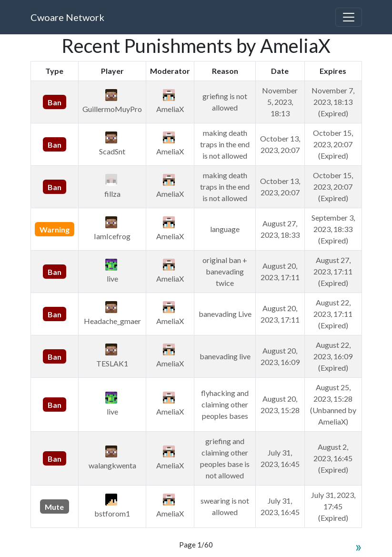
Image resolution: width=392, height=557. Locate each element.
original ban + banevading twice (225, 271)
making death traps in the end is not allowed (225, 144)
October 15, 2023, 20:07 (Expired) (333, 144)
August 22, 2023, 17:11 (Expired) (333, 314)
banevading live (225, 356)
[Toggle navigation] (349, 17)
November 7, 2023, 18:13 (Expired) (333, 102)
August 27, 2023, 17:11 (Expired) (333, 271)
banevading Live (225, 314)
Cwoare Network (67, 17)
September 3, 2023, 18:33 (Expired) (333, 229)
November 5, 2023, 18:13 (280, 102)
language (225, 229)
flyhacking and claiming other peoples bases (225, 404)
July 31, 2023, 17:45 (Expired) (333, 506)
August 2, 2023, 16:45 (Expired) (333, 458)
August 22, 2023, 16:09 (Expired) (333, 356)
